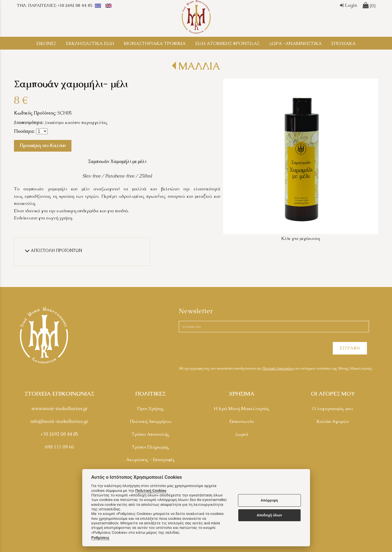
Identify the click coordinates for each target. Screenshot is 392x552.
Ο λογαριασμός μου (333, 409)
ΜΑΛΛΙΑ (199, 66)
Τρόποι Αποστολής (150, 434)
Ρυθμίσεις (100, 537)
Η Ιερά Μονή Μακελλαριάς (242, 409)
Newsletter (196, 311)
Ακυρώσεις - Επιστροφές (150, 460)
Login (348, 5)
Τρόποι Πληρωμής (150, 447)
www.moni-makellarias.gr (59, 409)
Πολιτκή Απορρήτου (278, 368)
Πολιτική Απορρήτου (151, 421)
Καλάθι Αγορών (333, 421)
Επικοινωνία (242, 421)
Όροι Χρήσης (150, 409)
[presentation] (222, 349)
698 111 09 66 (59, 447)
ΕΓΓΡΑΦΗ (350, 348)
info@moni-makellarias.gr (59, 421)
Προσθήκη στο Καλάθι (43, 145)
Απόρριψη (269, 500)
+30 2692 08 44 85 (59, 434)
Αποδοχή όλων (269, 515)
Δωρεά (242, 434)
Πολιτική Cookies (151, 490)
